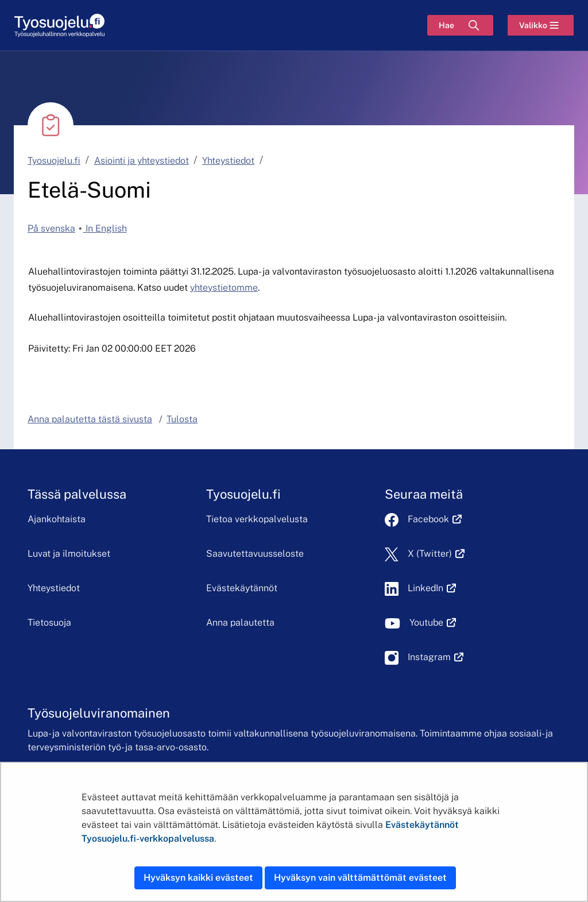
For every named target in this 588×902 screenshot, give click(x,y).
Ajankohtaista (57, 519)
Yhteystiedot (228, 161)
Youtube (433, 622)
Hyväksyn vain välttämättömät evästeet (360, 878)
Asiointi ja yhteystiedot (142, 161)
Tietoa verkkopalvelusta (257, 519)
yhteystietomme (224, 288)
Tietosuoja (49, 622)
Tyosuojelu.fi (54, 161)
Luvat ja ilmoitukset (69, 554)
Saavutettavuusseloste (255, 554)
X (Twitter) (436, 554)
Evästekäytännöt (242, 588)
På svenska (51, 228)
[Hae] (460, 25)
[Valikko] (541, 25)
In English (105, 228)
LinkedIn (432, 588)
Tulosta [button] (182, 419)
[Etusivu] (59, 26)
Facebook (435, 519)
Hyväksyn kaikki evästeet (198, 878)
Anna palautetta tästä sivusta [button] (90, 419)
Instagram (436, 657)
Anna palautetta (240, 622)
